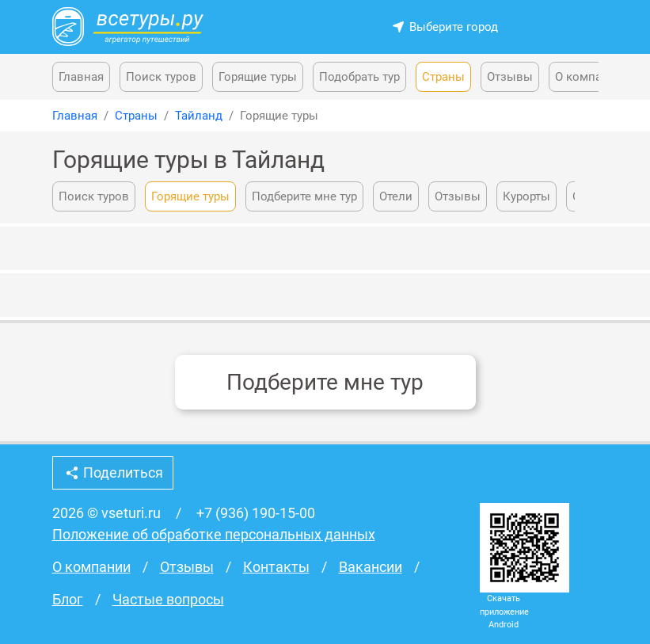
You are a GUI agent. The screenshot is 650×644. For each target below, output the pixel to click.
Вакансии (371, 567)
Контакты (276, 567)
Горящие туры (258, 77)
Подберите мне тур (304, 196)
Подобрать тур (359, 77)
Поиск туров (161, 77)
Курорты (526, 196)
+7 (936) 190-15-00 (256, 513)
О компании (589, 77)
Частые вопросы (168, 600)
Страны (443, 77)
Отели (396, 196)
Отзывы (510, 77)
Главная (81, 77)
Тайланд (199, 116)
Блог (68, 600)
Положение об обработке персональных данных (214, 535)
